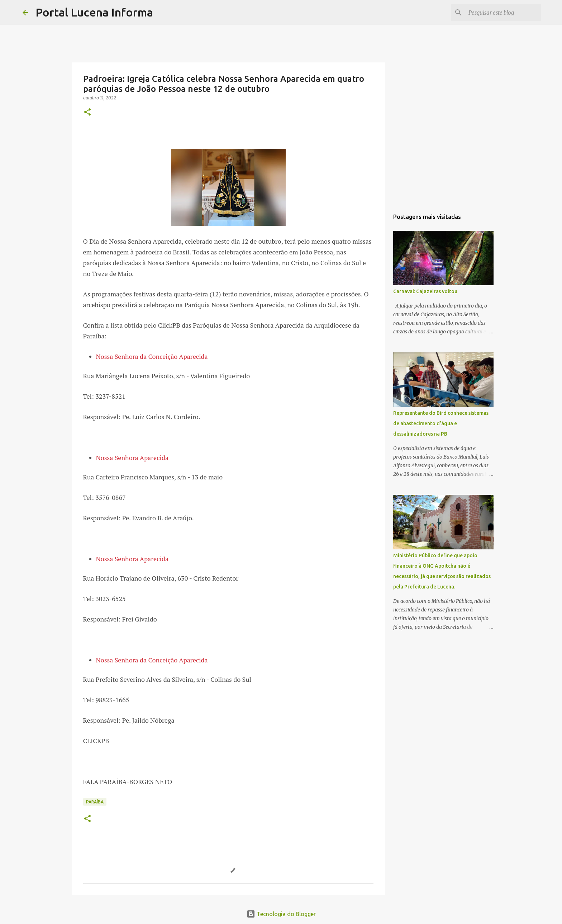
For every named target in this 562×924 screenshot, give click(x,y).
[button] (87, 112)
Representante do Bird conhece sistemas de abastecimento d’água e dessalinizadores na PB (441, 423)
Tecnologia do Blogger (281, 914)
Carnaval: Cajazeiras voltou (425, 291)
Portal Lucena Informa (94, 12)
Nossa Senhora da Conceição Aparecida (152, 356)
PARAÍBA (95, 802)
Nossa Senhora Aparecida (132, 458)
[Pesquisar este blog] (503, 13)
